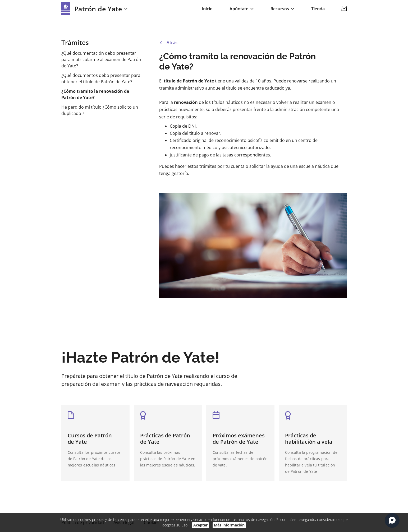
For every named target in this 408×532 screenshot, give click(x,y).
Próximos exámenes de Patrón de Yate (239, 439)
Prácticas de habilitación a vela (309, 439)
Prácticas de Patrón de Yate (165, 439)
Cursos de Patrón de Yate (90, 439)
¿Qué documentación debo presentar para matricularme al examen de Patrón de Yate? (101, 59)
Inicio (207, 9)
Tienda (318, 9)
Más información (229, 525)
